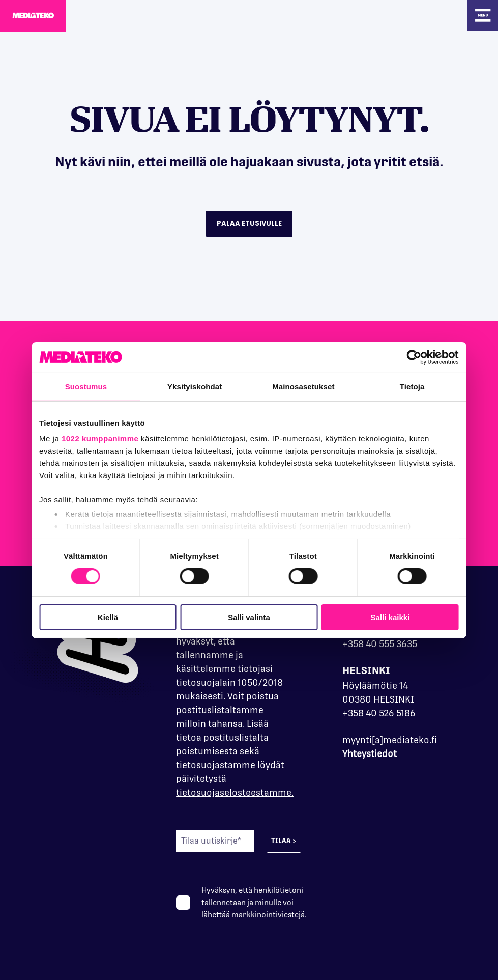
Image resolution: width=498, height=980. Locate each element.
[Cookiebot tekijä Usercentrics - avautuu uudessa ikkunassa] (426, 357)
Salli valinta (249, 617)
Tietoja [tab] (421, 386)
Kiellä (100, 617)
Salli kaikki (398, 617)
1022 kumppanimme (88, 439)
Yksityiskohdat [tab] (192, 386)
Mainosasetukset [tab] (306, 386)
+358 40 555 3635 (380, 644)
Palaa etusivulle (249, 223)
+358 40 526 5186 (379, 713)
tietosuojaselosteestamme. (235, 792)
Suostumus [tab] (78, 386)
